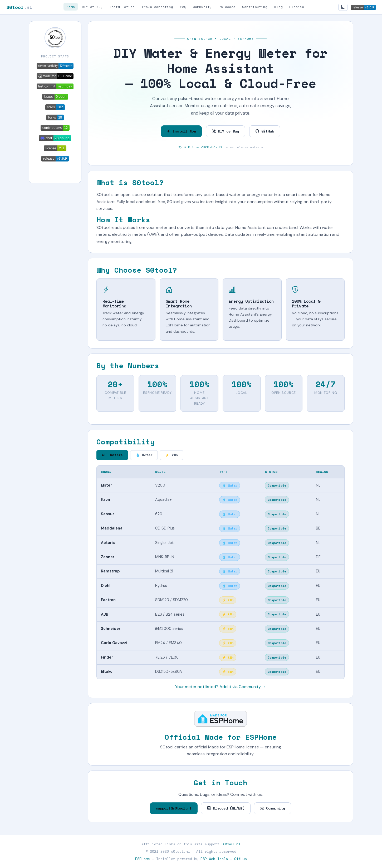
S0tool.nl (231, 844)
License (297, 6)
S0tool (19, 7)
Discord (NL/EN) (226, 808)
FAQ (183, 6)
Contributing (255, 6)
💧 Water (144, 455)
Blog (278, 6)
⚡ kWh (172, 455)
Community (202, 6)
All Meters (112, 455)
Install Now (181, 131)
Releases (227, 6)
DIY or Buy (92, 6)
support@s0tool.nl (174, 808)
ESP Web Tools (214, 859)
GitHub (265, 131)
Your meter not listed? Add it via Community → (221, 687)
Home (71, 6)
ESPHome (143, 859)
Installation (122, 6)
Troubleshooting (157, 6)
